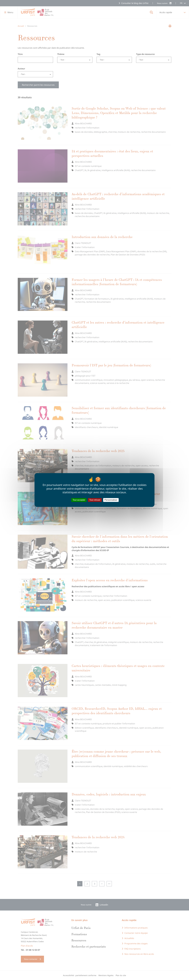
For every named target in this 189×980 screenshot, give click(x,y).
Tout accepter (79, 500)
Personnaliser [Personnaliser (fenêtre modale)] (111, 500)
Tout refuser (95, 500)
